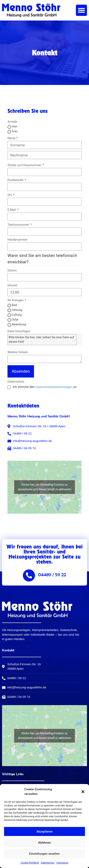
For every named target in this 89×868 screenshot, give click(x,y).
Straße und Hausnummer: (25, 165)
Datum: (12, 271)
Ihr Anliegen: (16, 300)
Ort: (10, 195)
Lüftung (17, 315)
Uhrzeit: (13, 285)
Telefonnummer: (19, 225)
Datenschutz (48, 863)
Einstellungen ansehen (44, 854)
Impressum (62, 863)
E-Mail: (12, 210)
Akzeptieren (44, 832)
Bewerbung (19, 324)
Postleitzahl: (16, 180)
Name (12, 138)
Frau (15, 131)
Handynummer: (18, 240)
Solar (15, 320)
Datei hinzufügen (19, 331)
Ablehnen (44, 843)
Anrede (12, 122)
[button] (83, 792)
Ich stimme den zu (44, 387)
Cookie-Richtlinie (30, 863)
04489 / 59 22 (52, 575)
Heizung (17, 310)
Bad (14, 305)
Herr (15, 126)
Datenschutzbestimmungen (54, 387)
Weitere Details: (18, 352)
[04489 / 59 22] (29, 575)
